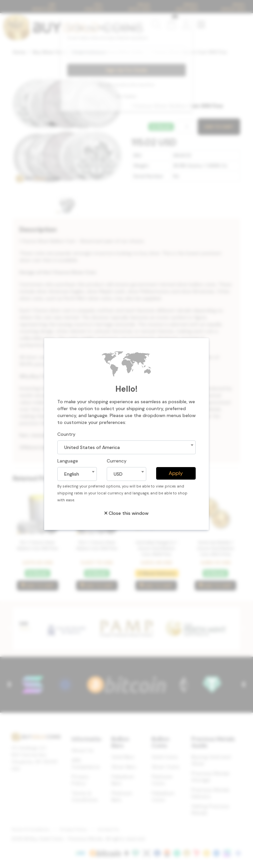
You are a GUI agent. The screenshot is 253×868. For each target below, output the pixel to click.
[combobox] (126, 447)
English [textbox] (72, 474)
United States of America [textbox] (92, 447)
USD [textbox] (118, 474)
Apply (176, 473)
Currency (117, 461)
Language (68, 461)
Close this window (126, 513)
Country (66, 434)
